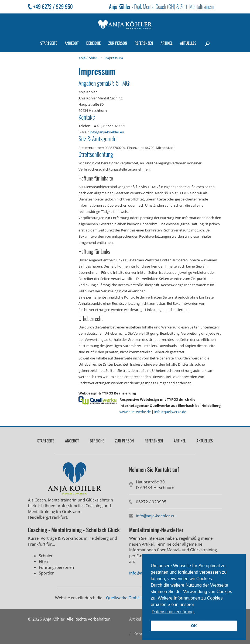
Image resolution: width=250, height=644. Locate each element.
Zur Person (118, 43)
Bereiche (94, 43)
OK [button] (194, 626)
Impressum (114, 58)
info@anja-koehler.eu (107, 132)
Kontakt (141, 634)
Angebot (72, 43)
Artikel (166, 43)
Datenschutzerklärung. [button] (173, 612)
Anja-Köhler (88, 58)
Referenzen (144, 43)
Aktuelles (188, 43)
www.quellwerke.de (135, 412)
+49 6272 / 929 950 (53, 7)
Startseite (49, 43)
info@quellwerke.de (170, 412)
